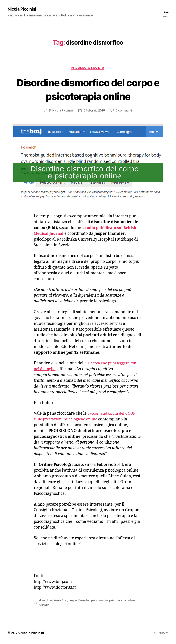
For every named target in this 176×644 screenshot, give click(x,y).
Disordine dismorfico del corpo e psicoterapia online (88, 89)
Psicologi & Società (88, 68)
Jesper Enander (80, 601)
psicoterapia (101, 601)
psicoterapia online (124, 601)
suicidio (44, 606)
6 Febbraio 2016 (94, 111)
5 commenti (124, 111)
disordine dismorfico (53, 601)
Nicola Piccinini (22, 9)
